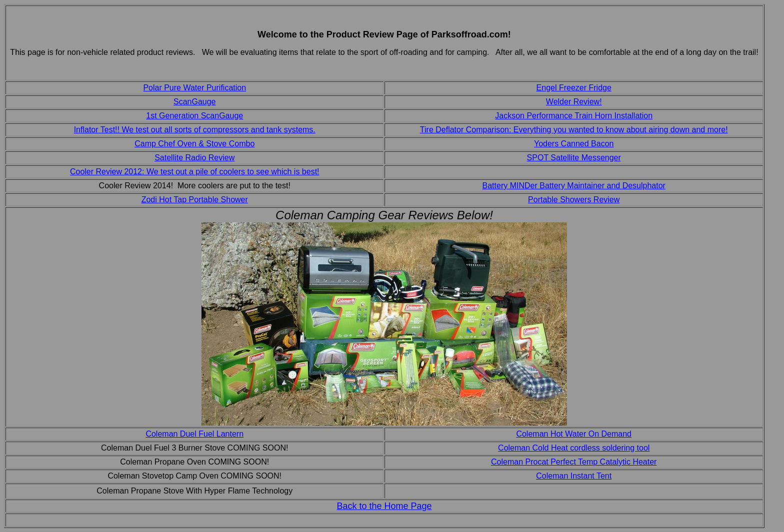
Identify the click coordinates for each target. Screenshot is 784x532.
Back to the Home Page (384, 506)
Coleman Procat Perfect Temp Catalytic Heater (574, 462)
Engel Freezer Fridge (574, 88)
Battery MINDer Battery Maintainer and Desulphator (574, 186)
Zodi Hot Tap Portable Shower (195, 200)
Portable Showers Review (574, 200)
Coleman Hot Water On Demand (574, 434)
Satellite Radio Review (194, 158)
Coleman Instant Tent (574, 476)
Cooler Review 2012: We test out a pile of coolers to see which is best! (195, 172)
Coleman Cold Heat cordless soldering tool (574, 448)
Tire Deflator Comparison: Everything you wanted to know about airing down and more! (574, 130)
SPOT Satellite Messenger (574, 158)
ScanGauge (195, 102)
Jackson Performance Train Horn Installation (574, 116)
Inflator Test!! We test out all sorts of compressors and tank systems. (195, 130)
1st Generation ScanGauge (194, 116)
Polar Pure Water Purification (194, 88)
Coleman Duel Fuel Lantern (194, 434)
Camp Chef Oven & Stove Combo (194, 144)
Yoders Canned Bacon (574, 144)
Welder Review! (574, 102)
